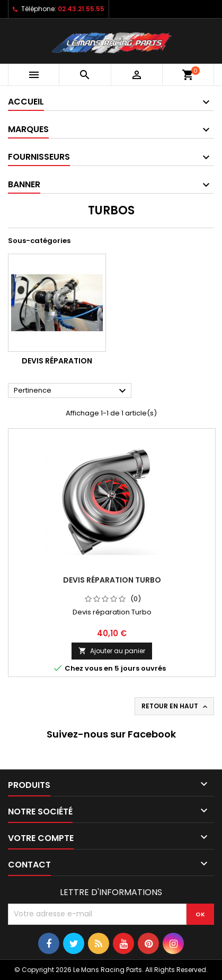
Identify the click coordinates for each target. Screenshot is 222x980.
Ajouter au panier (112, 651)
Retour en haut (175, 706)
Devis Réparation (57, 361)
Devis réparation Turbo (112, 580)
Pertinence (71, 391)
